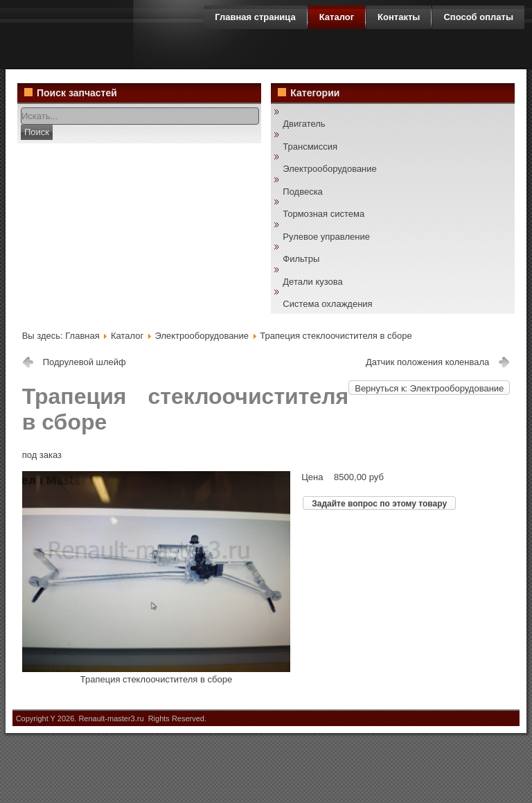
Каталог (128, 336)
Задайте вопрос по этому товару (379, 504)
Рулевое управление (326, 237)
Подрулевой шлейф (85, 362)
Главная (82, 336)
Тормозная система (323, 214)
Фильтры (301, 259)
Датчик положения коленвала (427, 362)
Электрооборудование (330, 169)
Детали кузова (312, 282)
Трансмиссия (310, 147)
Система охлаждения (327, 304)
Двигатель (304, 124)
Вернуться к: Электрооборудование (429, 388)
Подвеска (303, 192)
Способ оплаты (478, 17)
